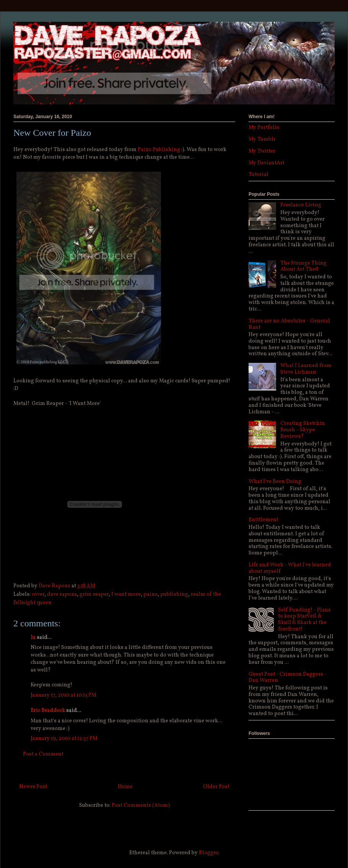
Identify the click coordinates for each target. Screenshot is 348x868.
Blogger (208, 853)
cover (38, 594)
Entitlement (263, 520)
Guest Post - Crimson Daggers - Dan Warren (288, 678)
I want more (126, 594)
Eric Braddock (48, 711)
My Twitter (262, 151)
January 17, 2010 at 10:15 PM (63, 695)
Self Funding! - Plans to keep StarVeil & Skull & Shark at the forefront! (304, 620)
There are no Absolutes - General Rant (289, 324)
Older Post (216, 787)
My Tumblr (262, 139)
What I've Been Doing (275, 482)
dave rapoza (62, 594)
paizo (150, 594)
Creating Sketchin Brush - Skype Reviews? (303, 430)
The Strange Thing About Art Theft (303, 267)
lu (33, 638)
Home (125, 787)
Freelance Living (301, 205)
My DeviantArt (267, 163)
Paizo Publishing (159, 150)
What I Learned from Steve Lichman (306, 369)
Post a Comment (43, 754)
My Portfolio (264, 128)
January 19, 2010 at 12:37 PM (64, 739)
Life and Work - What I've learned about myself (290, 568)
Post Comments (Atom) (141, 805)
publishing (174, 594)
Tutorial (259, 175)
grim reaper (94, 594)
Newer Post (33, 787)
